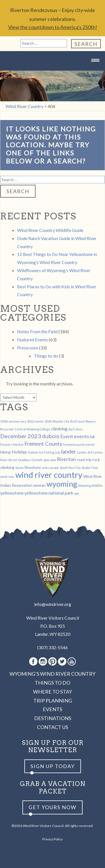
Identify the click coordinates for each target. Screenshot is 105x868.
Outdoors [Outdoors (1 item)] (25, 460)
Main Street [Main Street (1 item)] (9, 460)
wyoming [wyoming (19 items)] (62, 484)
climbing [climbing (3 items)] (59, 429)
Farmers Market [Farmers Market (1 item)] (12, 444)
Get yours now (53, 807)
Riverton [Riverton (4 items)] (66, 459)
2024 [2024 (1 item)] (48, 421)
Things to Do (53, 683)
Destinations (53, 718)
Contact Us (53, 727)
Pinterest (53, 661)
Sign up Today (53, 766)
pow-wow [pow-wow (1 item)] (50, 460)
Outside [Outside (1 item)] (37, 460)
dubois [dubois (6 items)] (51, 436)
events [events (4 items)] (81, 436)
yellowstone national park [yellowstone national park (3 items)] (49, 493)
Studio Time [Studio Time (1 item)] (90, 468)
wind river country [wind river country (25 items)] (49, 475)
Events (53, 709)
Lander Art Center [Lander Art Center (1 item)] (90, 452)
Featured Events (32, 340)
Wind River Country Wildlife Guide (50, 230)
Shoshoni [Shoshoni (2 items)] (32, 467)
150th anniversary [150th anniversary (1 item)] (13, 421)
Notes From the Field (37, 331)
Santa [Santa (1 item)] (19, 468)
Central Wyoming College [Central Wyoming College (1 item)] (33, 429)
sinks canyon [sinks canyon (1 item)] (50, 468)
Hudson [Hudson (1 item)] (33, 452)
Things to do (46, 356)
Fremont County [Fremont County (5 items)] (43, 444)
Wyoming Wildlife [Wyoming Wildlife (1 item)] (90, 485)
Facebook (33, 661)
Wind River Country (53, 71)
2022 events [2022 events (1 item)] (35, 421)
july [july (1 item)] (58, 452)
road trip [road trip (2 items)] (84, 460)
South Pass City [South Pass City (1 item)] (70, 468)
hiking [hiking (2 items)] (5, 452)
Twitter (62, 661)
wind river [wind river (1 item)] (7, 477)
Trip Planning (53, 701)
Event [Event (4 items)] (67, 436)
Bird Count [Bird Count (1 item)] (77, 421)
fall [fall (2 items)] (92, 437)
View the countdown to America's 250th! (53, 27)
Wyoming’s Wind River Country (53, 674)
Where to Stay (53, 692)
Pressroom (28, 348)
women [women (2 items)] (39, 485)
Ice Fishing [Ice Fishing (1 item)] (47, 452)
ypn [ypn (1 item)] (77, 493)
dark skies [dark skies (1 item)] (75, 429)
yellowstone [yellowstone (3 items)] (12, 493)
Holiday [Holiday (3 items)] (19, 452)
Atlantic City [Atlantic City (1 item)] (61, 421)
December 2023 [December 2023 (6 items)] (21, 436)
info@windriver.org (53, 604)
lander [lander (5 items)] (68, 452)
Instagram (43, 661)
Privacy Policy (53, 839)
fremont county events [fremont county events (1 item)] (79, 444)
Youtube (72, 661)
